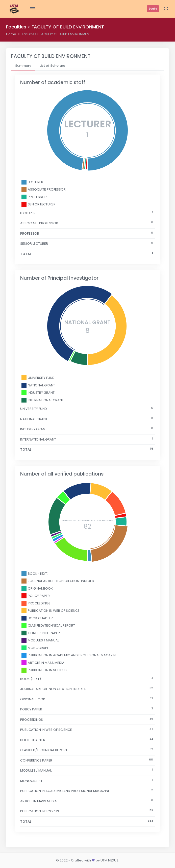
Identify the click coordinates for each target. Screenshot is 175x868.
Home (11, 34)
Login (153, 9)
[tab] (23, 66)
